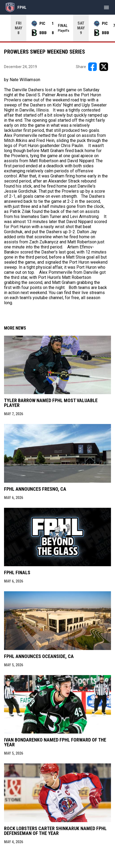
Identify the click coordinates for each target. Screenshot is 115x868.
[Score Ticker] (58, 28)
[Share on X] (104, 67)
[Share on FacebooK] (92, 67)
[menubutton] (106, 7)
